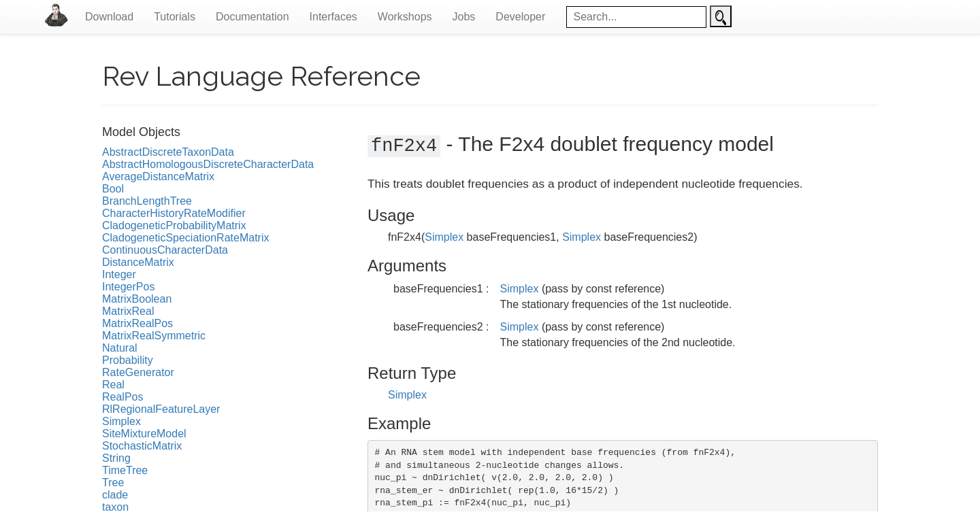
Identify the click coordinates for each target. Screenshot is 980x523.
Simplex (121, 421)
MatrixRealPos (137, 323)
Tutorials (175, 17)
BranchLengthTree (147, 201)
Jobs (464, 17)
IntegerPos (128, 287)
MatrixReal (128, 311)
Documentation (252, 17)
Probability (128, 360)
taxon (115, 507)
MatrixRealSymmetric (154, 336)
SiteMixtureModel (144, 434)
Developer (520, 17)
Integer (119, 274)
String (116, 458)
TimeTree (125, 470)
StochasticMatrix (142, 446)
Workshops (405, 17)
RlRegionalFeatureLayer (161, 409)
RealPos (122, 397)
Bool (113, 189)
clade (115, 495)
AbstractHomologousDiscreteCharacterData (208, 164)
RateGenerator (138, 372)
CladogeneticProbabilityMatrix (174, 225)
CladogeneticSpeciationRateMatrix (185, 238)
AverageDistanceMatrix (158, 176)
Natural (120, 348)
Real (113, 385)
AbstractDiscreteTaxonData (168, 152)
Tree (113, 483)
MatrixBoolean (137, 299)
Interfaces (333, 17)
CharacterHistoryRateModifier (174, 213)
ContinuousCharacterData (165, 250)
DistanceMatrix (138, 262)
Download (109, 17)
